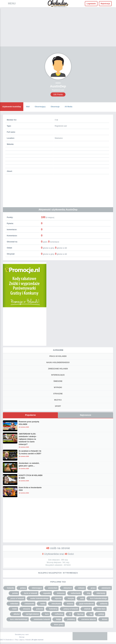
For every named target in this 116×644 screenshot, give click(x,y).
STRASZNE (58, 394)
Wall (28, 107)
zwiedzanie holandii (42, 619)
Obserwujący (40, 107)
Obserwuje (55, 107)
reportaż (58, 598)
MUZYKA (58, 400)
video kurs (101, 609)
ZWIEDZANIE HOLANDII (58, 369)
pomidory (71, 619)
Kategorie (58, 350)
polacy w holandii (71, 609)
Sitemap (22, 637)
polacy (23, 588)
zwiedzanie (106, 588)
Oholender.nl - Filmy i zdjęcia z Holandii (18, 640)
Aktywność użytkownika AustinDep (58, 210)
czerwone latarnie (89, 619)
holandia (10, 588)
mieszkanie (56, 604)
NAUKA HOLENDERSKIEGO (58, 362)
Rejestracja (105, 4)
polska (15, 593)
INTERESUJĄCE (58, 375)
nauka (43, 604)
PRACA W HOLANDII (58, 356)
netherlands (76, 593)
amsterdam (53, 588)
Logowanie (91, 4)
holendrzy (53, 609)
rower (15, 609)
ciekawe (81, 588)
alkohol (17, 614)
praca (93, 588)
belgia (59, 619)
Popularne (30, 415)
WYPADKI (58, 387)
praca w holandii (17, 598)
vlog (89, 593)
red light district (32, 614)
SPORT (58, 406)
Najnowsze (86, 415)
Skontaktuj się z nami (22, 634)
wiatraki (87, 609)
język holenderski (87, 604)
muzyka (71, 598)
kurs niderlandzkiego (19, 619)
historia (70, 604)
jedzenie (40, 609)
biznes (105, 619)
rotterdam (14, 604)
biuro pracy (59, 625)
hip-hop (80, 614)
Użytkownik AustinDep (12, 107)
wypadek (47, 593)
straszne (27, 609)
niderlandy (101, 593)
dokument (68, 588)
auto (82, 598)
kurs (47, 614)
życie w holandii (31, 593)
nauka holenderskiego (39, 598)
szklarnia (104, 604)
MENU (12, 3)
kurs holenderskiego (99, 598)
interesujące (37, 588)
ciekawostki (29, 604)
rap (91, 614)
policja (101, 614)
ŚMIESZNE (58, 381)
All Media (69, 107)
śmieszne (61, 593)
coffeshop (59, 614)
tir (70, 614)
